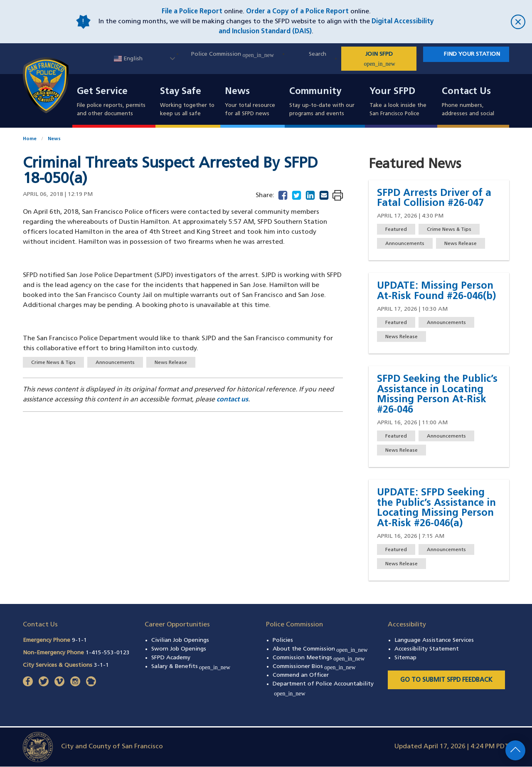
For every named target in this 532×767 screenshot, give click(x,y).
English (128, 59)
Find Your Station (472, 54)
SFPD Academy (171, 658)
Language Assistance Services (434, 640)
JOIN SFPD (389, 59)
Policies (283, 640)
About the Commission (320, 649)
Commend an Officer (301, 675)
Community (315, 92)
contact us (232, 400)
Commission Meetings (319, 658)
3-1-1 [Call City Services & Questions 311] (101, 665)
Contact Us (466, 92)
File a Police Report (192, 12)
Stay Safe (181, 92)
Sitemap (405, 658)
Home (30, 139)
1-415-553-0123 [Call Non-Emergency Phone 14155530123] (108, 653)
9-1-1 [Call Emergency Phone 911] (79, 640)
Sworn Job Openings (179, 649)
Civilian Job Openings (180, 640)
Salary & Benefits (191, 667)
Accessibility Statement (427, 649)
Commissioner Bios (314, 667)
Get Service (102, 92)
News (237, 92)
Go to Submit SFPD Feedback (446, 680)
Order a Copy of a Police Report (297, 12)
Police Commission (233, 54)
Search (318, 54)
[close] (482, 22)
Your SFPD (392, 92)
